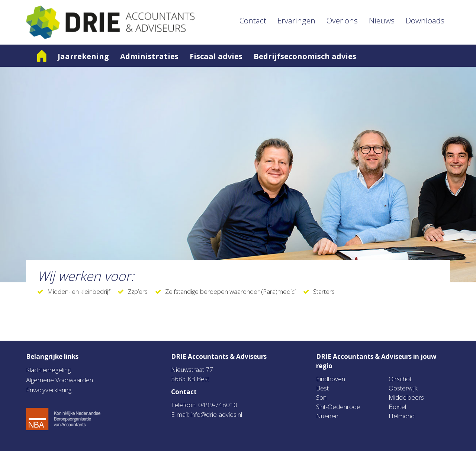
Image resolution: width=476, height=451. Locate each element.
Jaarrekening (83, 56)
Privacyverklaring (49, 390)
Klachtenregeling (48, 370)
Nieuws (382, 20)
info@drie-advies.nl (216, 414)
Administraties (149, 56)
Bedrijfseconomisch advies (305, 56)
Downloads (425, 20)
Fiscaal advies (216, 56)
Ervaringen (296, 20)
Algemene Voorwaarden (59, 380)
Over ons (342, 20)
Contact (253, 20)
